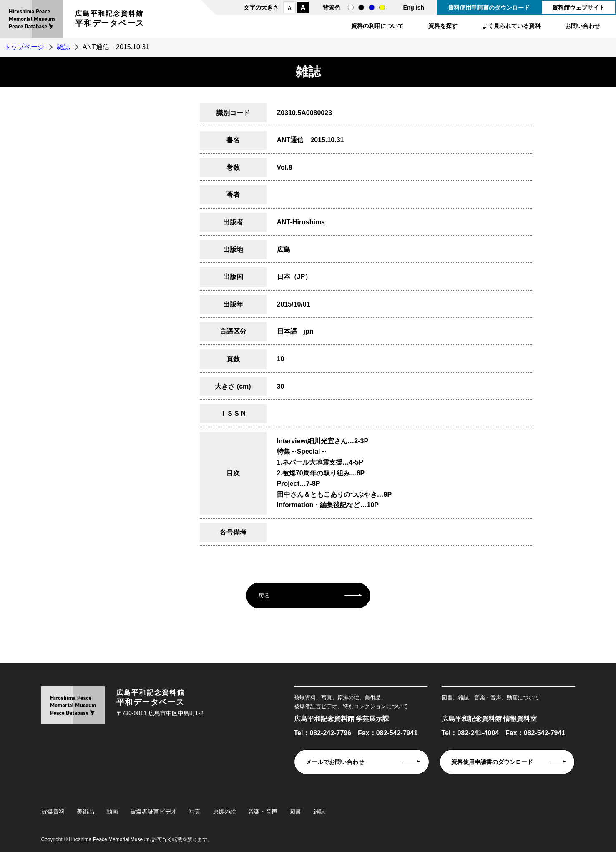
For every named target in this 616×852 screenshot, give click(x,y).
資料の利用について (377, 26)
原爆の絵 (224, 812)
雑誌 (63, 47)
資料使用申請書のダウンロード (489, 8)
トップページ (24, 47)
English (414, 8)
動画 (112, 812)
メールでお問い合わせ (335, 762)
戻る (264, 596)
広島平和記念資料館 (110, 20)
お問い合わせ (583, 26)
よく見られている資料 (511, 26)
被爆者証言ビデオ (153, 812)
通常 (351, 8)
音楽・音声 (263, 812)
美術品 (85, 812)
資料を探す (443, 26)
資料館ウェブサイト (578, 8)
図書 (295, 812)
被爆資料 (53, 812)
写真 (195, 812)
